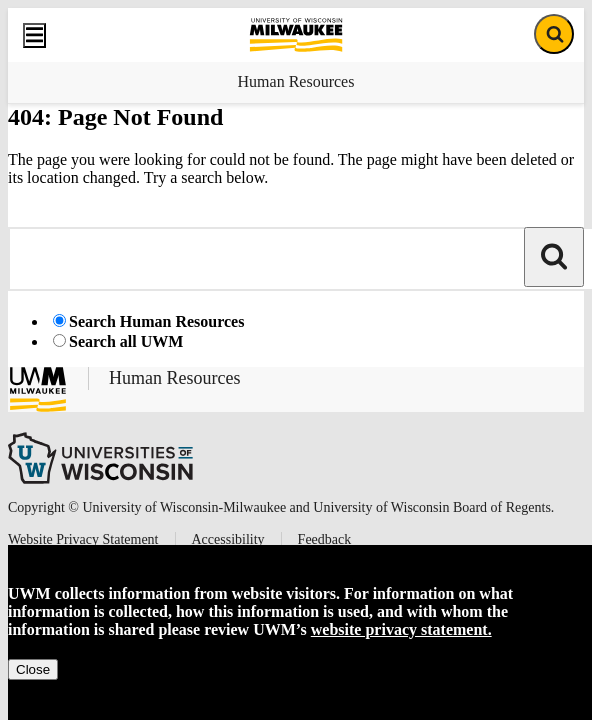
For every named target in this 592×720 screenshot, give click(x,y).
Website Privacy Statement (83, 539)
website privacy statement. (401, 629)
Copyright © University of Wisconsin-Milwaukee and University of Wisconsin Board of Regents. (281, 507)
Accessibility (228, 539)
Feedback (325, 539)
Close (33, 669)
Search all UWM (126, 341)
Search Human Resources (156, 321)
